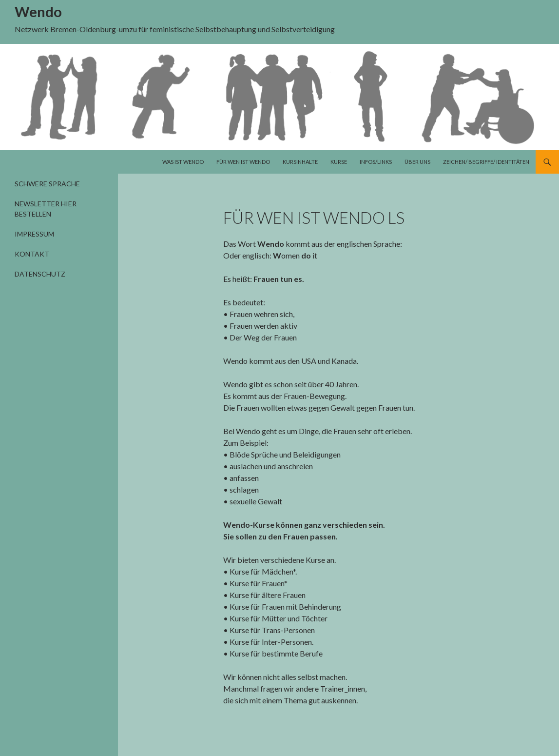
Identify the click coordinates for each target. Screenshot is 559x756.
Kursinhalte (300, 162)
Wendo (38, 11)
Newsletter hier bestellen (46, 209)
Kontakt (32, 254)
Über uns (417, 162)
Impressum (34, 234)
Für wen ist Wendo (243, 162)
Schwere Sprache (47, 184)
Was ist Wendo (183, 162)
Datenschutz (40, 274)
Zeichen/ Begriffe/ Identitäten (486, 162)
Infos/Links (376, 162)
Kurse (339, 162)
